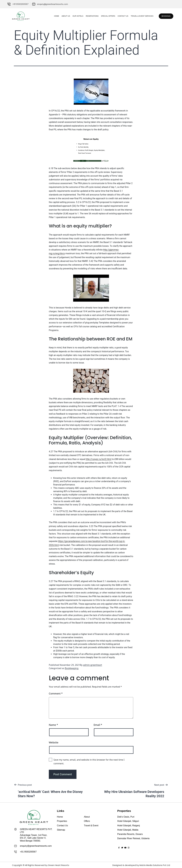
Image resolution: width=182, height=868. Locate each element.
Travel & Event (91, 826)
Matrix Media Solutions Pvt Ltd (155, 865)
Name (53, 725)
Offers (87, 821)
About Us (62, 16)
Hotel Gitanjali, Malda (128, 830)
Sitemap (61, 830)
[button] (164, 16)
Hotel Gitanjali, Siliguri (128, 821)
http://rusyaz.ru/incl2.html (99, 459)
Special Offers (104, 16)
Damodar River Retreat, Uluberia (133, 838)
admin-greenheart (93, 665)
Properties (62, 821)
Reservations (88, 16)
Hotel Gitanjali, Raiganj (129, 826)
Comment (56, 693)
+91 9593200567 (28, 851)
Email (98, 725)
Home (53, 16)
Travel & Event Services (138, 16)
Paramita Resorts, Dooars (130, 834)
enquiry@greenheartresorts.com (36, 846)
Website (54, 742)
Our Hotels (74, 16)
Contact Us (119, 16)
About (87, 817)
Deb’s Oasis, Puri (126, 817)
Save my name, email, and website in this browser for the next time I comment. (89, 762)
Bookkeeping (72, 668)
